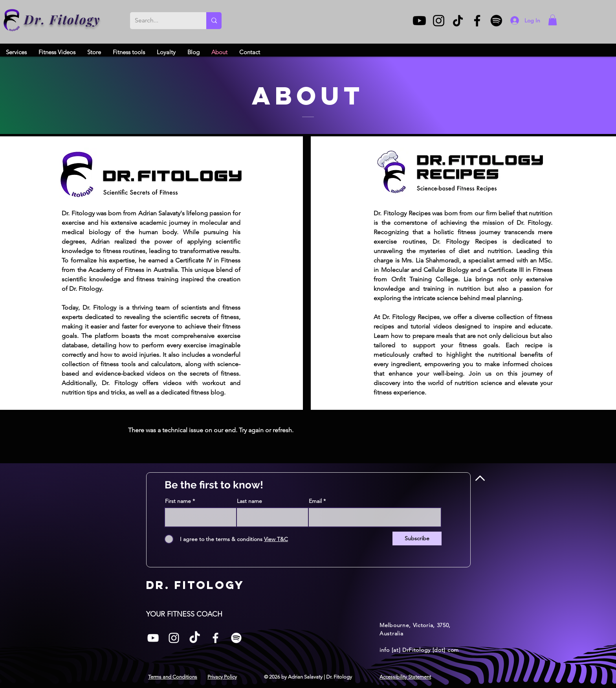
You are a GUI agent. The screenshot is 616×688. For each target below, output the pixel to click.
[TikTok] (458, 21)
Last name (249, 501)
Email (315, 501)
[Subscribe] (417, 538)
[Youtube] (419, 21)
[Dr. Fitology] (12, 20)
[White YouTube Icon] (153, 638)
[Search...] (162, 21)
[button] (553, 20)
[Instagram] (439, 21)
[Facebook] (477, 21)
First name (178, 501)
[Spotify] (496, 21)
